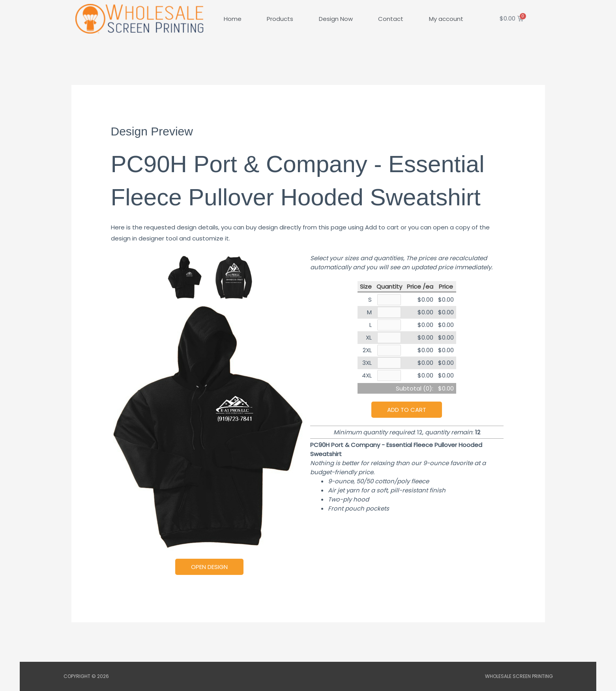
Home (233, 19)
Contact (391, 19)
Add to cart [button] (407, 412)
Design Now (336, 19)
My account (446, 19)
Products (280, 19)
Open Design (209, 567)
